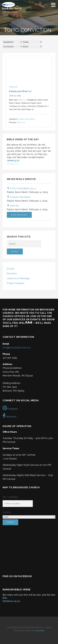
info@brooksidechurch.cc (17, 348)
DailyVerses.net (12, 164)
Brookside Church (12, 8)
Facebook (10, 416)
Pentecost (13, 87)
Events (11, 269)
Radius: (7, 512)
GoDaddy (39, 631)
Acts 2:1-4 (22, 100)
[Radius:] (29, 517)
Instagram (10, 408)
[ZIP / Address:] (18, 504)
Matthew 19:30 (11, 601)
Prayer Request (16, 283)
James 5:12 (13, 160)
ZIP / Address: (11, 497)
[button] (54, 5)
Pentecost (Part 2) (20, 91)
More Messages (19, 215)
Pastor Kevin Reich (27, 119)
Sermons (12, 273)
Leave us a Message (18, 278)
